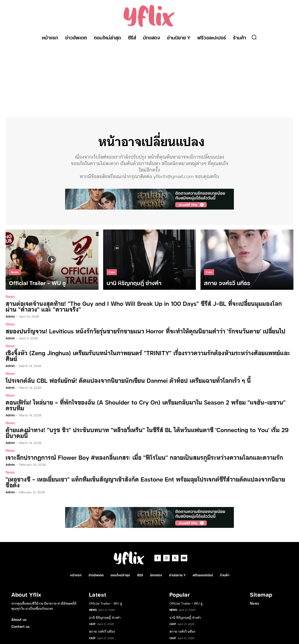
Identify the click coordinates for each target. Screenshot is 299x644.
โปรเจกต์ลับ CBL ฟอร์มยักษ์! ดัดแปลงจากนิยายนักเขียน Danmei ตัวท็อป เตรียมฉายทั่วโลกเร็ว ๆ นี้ (123, 374)
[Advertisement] (149, 78)
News (15, 273)
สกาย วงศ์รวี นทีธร (102, 618)
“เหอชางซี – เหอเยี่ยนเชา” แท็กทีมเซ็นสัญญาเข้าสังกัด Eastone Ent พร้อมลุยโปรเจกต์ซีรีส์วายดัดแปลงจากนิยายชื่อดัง (145, 471)
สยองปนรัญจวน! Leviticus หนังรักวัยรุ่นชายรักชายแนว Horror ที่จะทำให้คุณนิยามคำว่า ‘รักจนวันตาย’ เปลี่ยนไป (139, 331)
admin (10, 316)
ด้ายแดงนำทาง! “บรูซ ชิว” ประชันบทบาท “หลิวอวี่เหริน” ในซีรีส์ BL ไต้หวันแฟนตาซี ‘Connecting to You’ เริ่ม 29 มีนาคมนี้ (140, 426)
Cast (112, 273)
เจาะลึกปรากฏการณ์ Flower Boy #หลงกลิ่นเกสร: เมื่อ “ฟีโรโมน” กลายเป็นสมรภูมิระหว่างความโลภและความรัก (138, 450)
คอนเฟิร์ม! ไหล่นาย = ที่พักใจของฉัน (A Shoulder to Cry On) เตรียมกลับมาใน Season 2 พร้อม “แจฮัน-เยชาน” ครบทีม (145, 398)
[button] (254, 37)
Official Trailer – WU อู (106, 590)
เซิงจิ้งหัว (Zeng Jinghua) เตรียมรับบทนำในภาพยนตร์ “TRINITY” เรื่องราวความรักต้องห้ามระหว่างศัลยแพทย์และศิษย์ (147, 352)
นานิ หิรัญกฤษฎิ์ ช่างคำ (105, 604)
